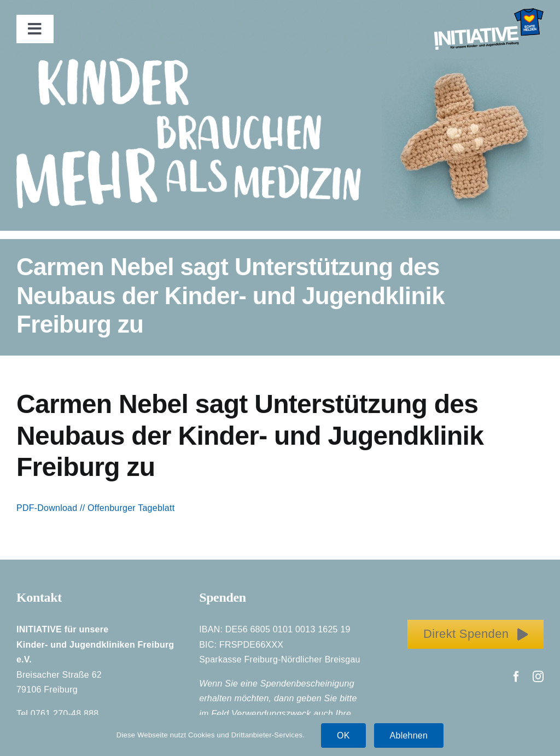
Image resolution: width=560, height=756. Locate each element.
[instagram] (538, 677)
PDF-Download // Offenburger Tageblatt (95, 508)
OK (343, 735)
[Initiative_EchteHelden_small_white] (489, 12)
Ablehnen (409, 735)
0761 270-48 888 (65, 714)
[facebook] (516, 677)
